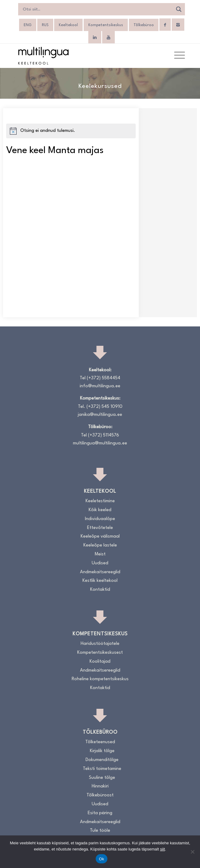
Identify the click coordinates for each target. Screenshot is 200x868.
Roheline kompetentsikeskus (100, 679)
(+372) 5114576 (104, 435)
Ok (101, 859)
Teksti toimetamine (102, 769)
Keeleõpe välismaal (100, 537)
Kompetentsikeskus (106, 25)
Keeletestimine (100, 501)
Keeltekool (68, 25)
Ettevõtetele (100, 528)
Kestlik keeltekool (100, 581)
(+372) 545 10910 (104, 407)
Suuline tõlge (102, 778)
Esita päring (100, 813)
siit (162, 849)
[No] (192, 852)
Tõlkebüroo (144, 25)
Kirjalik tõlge (102, 751)
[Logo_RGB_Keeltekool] (83, 56)
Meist (100, 554)
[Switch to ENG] (28, 25)
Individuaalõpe (100, 519)
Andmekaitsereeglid (100, 572)
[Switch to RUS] (45, 25)
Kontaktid (100, 590)
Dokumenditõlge (102, 760)
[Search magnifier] (179, 9)
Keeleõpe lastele (100, 545)
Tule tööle (100, 831)
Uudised (100, 563)
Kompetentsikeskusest (100, 653)
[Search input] (97, 9)
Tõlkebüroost (100, 795)
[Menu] (176, 56)
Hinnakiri (100, 786)
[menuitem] (176, 56)
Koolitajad (100, 662)
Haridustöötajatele (100, 644)
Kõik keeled (100, 510)
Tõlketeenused (100, 742)
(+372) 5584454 (104, 378)
